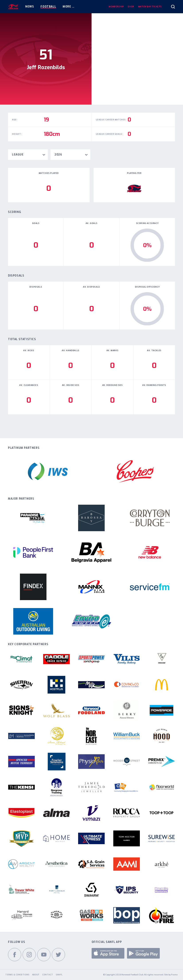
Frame (174, 975)
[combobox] (28, 155)
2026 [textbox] (58, 155)
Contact (48, 975)
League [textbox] (18, 155)
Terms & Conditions (17, 975)
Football (48, 7)
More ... (68, 7)
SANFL (59, 975)
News (30, 7)
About (36, 975)
